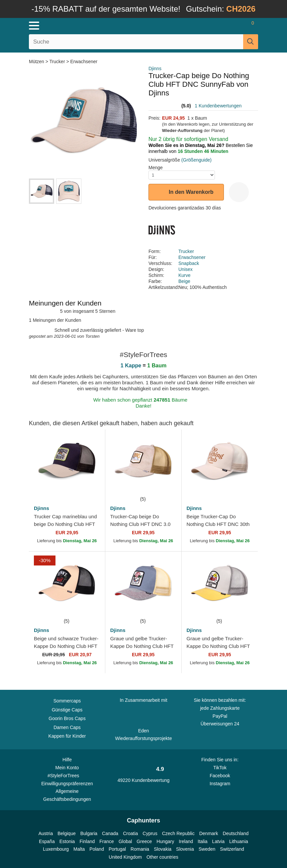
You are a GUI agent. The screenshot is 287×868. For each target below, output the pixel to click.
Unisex (186, 269)
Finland (87, 841)
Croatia (130, 833)
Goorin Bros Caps (67, 718)
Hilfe (67, 760)
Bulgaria (89, 833)
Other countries (162, 857)
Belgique (67, 833)
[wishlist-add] (239, 192)
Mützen (37, 62)
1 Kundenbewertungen (218, 106)
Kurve (185, 275)
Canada (110, 833)
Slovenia (185, 849)
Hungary (165, 841)
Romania (140, 849)
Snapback (189, 263)
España (47, 841)
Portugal (117, 849)
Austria (46, 833)
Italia (203, 841)
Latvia (218, 841)
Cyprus (150, 833)
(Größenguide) (196, 160)
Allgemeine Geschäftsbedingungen (67, 795)
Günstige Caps (67, 710)
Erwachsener (84, 62)
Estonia (67, 841)
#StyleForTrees (67, 775)
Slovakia (163, 849)
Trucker (57, 62)
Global (125, 841)
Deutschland (236, 833)
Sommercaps (67, 701)
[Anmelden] (226, 26)
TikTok (220, 768)
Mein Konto (67, 768)
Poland (97, 849)
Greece (144, 841)
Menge (156, 168)
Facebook (220, 776)
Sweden (207, 849)
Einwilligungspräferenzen (67, 784)
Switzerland (232, 849)
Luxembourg (56, 849)
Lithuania (239, 841)
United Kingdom (125, 857)
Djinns (155, 68)
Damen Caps (67, 727)
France (107, 841)
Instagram (220, 784)
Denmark (209, 833)
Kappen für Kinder (67, 736)
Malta (79, 849)
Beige (184, 281)
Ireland (186, 841)
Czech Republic (178, 833)
